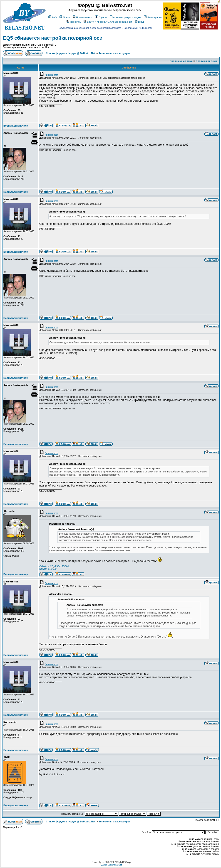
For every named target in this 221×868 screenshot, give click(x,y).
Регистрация (153, 17)
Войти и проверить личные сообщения (108, 22)
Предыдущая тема (181, 61)
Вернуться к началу (16, 126)
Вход (139, 22)
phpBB (105, 862)
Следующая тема (206, 61)
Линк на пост (49, 75)
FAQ (53, 17)
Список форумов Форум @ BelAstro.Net (70, 53)
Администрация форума (125, 17)
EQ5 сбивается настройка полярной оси (53, 38)
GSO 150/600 (62, 566)
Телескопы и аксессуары (114, 53)
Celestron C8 (46, 566)
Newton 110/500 (48, 569)
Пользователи (83, 17)
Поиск (65, 17)
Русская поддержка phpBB (111, 865)
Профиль (74, 22)
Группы (101, 17)
